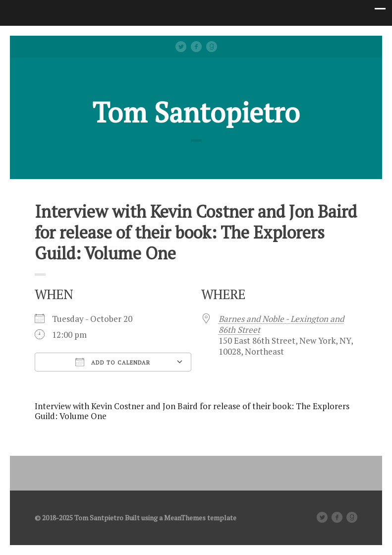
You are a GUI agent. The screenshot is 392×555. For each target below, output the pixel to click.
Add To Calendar (113, 362)
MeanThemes (185, 518)
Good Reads (212, 47)
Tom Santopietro (196, 112)
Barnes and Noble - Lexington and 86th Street (281, 324)
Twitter (181, 47)
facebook (196, 47)
